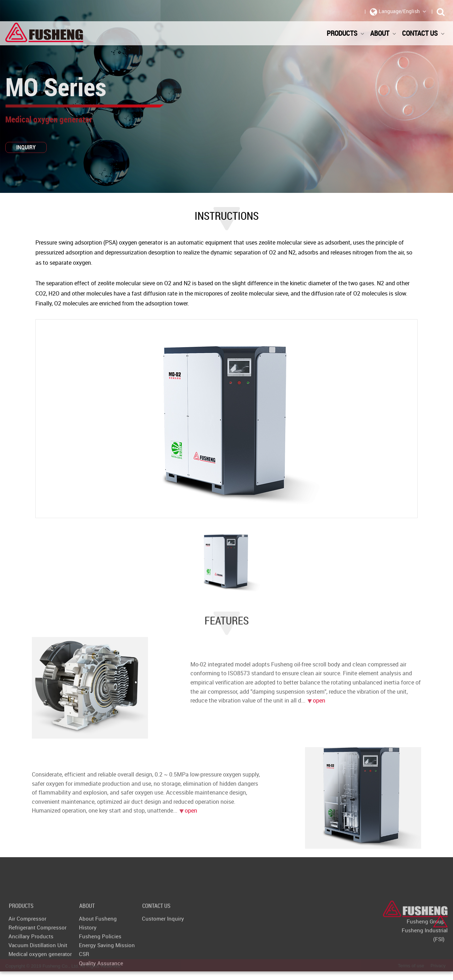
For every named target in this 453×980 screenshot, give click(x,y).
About (383, 33)
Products (346, 33)
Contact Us (423, 33)
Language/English (398, 12)
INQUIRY (26, 147)
